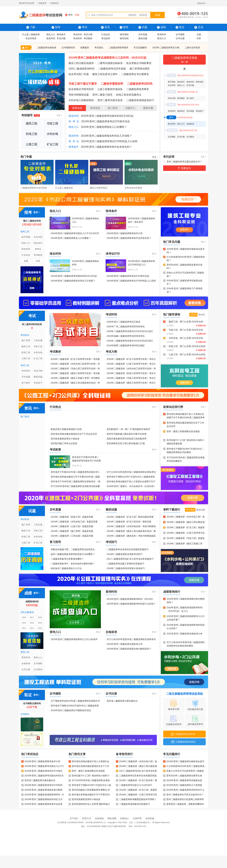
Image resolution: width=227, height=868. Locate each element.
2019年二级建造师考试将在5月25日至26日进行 (130, 341)
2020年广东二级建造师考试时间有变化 (126, 327)
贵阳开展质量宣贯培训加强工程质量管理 (127, 439)
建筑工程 (26, 346)
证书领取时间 (68, 48)
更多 (59, 115)
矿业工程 (38, 358)
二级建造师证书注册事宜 (135, 74)
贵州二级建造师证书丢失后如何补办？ (183, 795)
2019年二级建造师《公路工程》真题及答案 (72, 526)
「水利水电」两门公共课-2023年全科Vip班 (185, 338)
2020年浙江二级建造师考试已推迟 (124, 322)
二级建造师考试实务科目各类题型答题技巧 (128, 549)
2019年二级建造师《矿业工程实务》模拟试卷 (129, 522)
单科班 (202, 315)
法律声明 (137, 818)
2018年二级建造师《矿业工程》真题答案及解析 (186, 528)
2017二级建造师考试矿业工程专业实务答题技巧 (130, 559)
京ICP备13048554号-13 (96, 823)
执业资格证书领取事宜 (139, 63)
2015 (24, 623)
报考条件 (132, 15)
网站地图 (112, 818)
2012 (24, 628)
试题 (143, 27)
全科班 (193, 315)
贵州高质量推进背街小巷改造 (65, 439)
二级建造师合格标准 (46, 48)
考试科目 (143, 15)
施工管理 (26, 340)
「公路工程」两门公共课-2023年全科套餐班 (186, 355)
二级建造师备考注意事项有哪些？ (67, 559)
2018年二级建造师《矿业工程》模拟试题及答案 (130, 517)
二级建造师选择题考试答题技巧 (133, 804)
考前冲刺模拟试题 (79, 95)
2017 (32, 617)
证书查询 (190, 137)
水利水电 (38, 352)
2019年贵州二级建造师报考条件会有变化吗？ (106, 147)
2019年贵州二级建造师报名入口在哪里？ (104, 127)
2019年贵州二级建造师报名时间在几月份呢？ (106, 136)
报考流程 (200, 82)
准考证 (38, 249)
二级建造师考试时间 (140, 84)
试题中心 (130, 108)
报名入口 (51, 34)
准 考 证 (74, 121)
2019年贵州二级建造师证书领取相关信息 (71, 710)
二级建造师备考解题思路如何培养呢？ (136, 799)
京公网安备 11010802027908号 (70, 823)
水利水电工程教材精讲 (81, 100)
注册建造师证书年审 (183, 734)
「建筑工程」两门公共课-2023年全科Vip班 (185, 322)
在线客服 (150, 818)
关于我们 (74, 818)
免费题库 (85, 48)
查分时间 (172, 124)
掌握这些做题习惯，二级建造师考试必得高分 (73, 549)
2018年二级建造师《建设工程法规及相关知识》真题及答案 (186, 522)
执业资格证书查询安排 (81, 89)
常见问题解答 (140, 48)
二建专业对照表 (192, 48)
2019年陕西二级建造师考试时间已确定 (126, 345)
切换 (77, 15)
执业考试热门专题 (79, 74)
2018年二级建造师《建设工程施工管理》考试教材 (75, 378)
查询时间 (162, 34)
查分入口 (181, 124)
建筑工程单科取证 (99, 188)
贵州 (69, 15)
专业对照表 (31, 38)
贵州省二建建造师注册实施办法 (122, 701)
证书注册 (180, 38)
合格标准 (190, 124)
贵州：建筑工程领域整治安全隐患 (183, 431)
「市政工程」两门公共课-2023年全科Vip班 (185, 330)
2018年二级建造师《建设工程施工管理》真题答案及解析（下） (185, 544)
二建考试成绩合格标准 (110, 63)
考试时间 (78, 38)
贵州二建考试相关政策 (110, 100)
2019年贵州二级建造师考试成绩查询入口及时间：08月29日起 (108, 58)
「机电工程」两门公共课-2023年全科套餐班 (186, 346)
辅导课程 (124, 34)
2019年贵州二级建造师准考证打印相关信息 (105, 121)
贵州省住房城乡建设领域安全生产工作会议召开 (74, 434)
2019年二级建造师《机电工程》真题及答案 (72, 517)
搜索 (158, 15)
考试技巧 (200, 111)
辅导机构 (124, 38)
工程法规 (38, 340)
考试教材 (88, 38)
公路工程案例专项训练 (110, 89)
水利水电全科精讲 (133, 188)
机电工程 (26, 352)
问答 (199, 38)
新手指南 (172, 82)
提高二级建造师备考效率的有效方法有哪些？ (73, 554)
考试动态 (95, 108)
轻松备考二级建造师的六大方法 (66, 568)
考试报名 (99, 48)
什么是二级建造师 (31, 34)
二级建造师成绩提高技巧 (140, 100)
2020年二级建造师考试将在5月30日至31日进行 (130, 331)
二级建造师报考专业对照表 (34, 188)
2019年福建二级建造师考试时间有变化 (126, 336)
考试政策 (106, 38)
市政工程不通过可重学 (83, 84)
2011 (32, 628)
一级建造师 (42, 3)
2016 (40, 617)
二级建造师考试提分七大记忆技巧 (134, 785)
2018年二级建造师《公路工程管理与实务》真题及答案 (186, 533)
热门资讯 (113, 108)
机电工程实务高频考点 (129, 95)
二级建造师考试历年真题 (112, 69)
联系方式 (87, 818)
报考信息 (77, 108)
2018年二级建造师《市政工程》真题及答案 (186, 538)
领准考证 (181, 111)
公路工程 (26, 358)
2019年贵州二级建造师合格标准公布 (125, 644)
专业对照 (172, 85)
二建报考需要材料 (112, 84)
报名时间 (51, 38)
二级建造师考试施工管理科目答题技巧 (125, 564)
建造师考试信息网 (26, 3)
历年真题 (143, 34)
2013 (40, 623)
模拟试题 (143, 38)
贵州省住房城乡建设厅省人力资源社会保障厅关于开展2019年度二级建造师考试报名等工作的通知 (186, 417)
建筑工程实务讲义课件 (105, 74)
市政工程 (38, 346)
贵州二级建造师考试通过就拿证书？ (184, 162)
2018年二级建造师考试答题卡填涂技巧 (126, 568)
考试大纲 (88, 34)
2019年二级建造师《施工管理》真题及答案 (72, 531)
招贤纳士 (125, 818)
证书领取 (180, 34)
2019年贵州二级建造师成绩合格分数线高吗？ (129, 649)
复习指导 (190, 98)
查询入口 (162, 38)
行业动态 (106, 34)
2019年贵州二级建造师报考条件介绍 (125, 233)
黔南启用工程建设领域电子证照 (66, 429)
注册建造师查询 (174, 721)
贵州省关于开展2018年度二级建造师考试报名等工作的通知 (86, 461)
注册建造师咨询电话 (183, 742)
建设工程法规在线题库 (81, 63)
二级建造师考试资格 (184, 60)
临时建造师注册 (195, 705)
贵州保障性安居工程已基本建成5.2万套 (126, 443)
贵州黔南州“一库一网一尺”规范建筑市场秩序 (128, 429)
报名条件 (181, 82)
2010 (40, 628)
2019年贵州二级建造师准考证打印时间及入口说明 (109, 141)
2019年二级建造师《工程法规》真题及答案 (72, 536)
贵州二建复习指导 (102, 95)
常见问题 (61, 38)
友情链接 (99, 818)
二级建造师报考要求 (118, 48)
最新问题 (148, 108)
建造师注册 (174, 705)
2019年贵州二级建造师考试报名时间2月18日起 (107, 116)
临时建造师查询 (195, 721)
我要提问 (186, 168)
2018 (24, 617)
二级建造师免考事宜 (138, 89)
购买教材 (181, 98)
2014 (32, 623)
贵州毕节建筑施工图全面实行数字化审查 (127, 434)
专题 (199, 34)
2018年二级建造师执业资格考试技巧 (125, 554)
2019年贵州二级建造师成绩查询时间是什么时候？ (131, 604)
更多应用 (201, 3)
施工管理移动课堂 (140, 69)
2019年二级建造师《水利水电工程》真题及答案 (74, 522)
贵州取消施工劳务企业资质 (64, 443)
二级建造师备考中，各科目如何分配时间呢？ (73, 564)
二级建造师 (54, 3)
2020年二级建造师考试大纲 (166, 48)
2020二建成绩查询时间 (81, 69)
